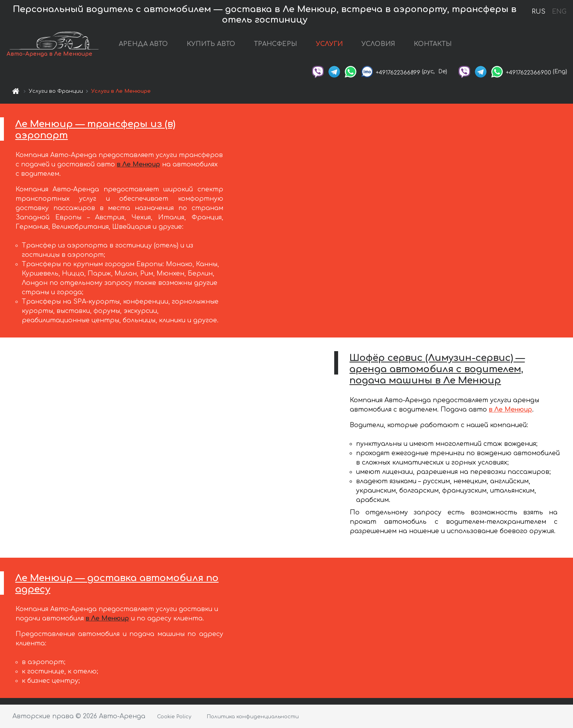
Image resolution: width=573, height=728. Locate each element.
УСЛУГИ (330, 44)
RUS (539, 12)
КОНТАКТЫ (433, 44)
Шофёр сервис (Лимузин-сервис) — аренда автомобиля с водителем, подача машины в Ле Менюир (437, 369)
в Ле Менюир (138, 164)
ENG (559, 12)
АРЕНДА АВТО (144, 44)
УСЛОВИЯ (379, 44)
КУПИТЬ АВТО (211, 44)
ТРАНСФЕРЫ (276, 44)
